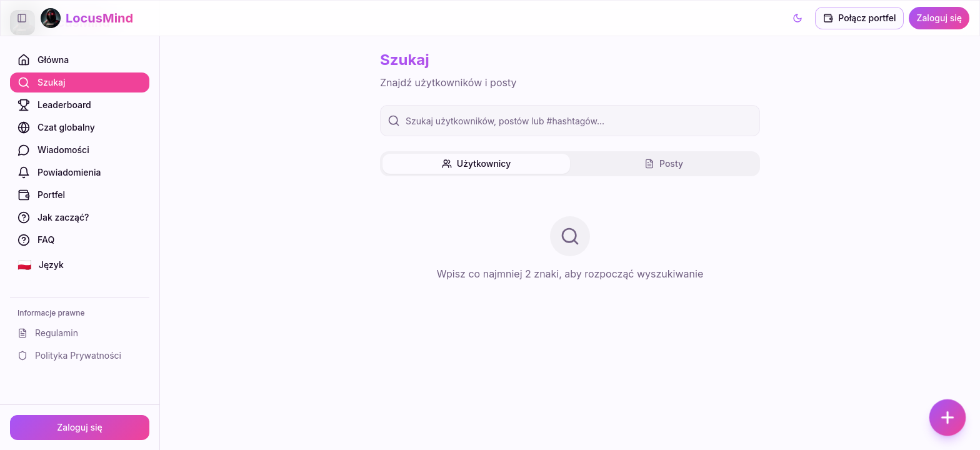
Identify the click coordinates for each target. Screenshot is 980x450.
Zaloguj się (80, 427)
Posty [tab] (664, 163)
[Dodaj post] (947, 417)
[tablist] (570, 164)
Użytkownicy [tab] (476, 163)
